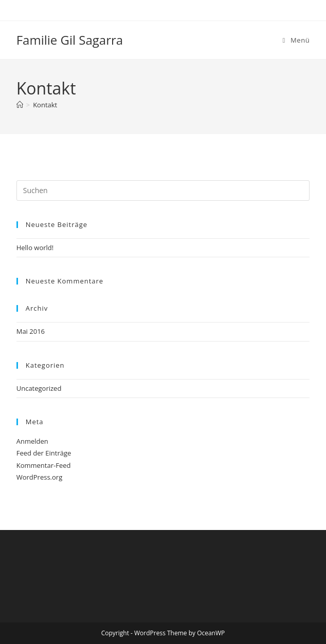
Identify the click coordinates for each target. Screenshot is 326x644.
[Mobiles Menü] (296, 40)
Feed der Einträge (44, 453)
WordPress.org (40, 477)
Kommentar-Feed (44, 465)
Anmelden (32, 441)
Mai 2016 (31, 331)
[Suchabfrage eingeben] (163, 191)
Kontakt (45, 105)
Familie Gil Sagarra (70, 40)
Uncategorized (39, 388)
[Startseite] (20, 105)
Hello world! (35, 248)
